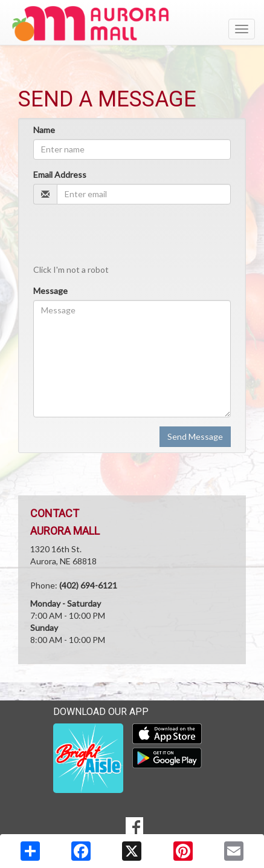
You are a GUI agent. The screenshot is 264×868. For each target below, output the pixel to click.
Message (50, 291)
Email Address (60, 175)
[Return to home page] (132, 24)
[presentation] (125, 237)
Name (44, 130)
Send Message (195, 436)
